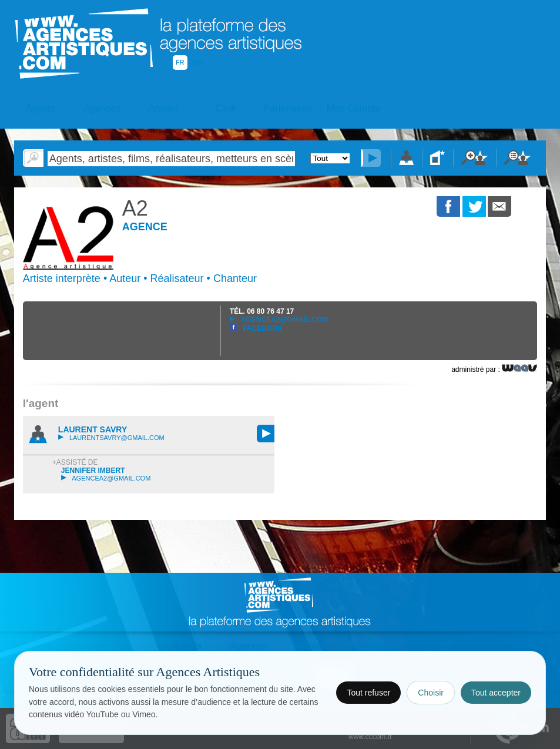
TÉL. (262, 311)
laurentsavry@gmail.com (111, 438)
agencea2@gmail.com (279, 320)
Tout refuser (368, 693)
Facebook (256, 328)
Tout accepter (496, 693)
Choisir (431, 693)
